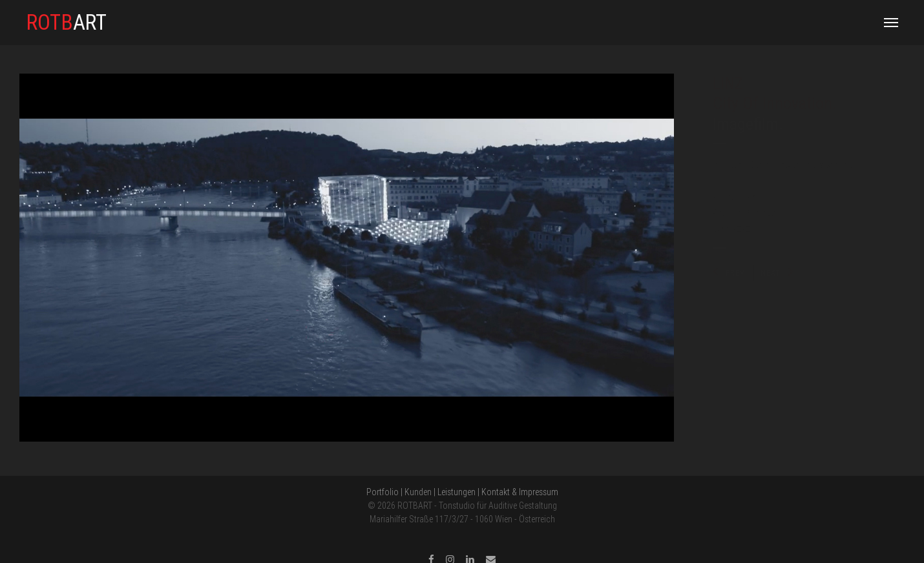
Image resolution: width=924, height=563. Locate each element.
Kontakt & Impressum (520, 492)
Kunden (418, 492)
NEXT (777, 273)
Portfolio (383, 492)
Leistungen (457, 492)
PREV (729, 273)
